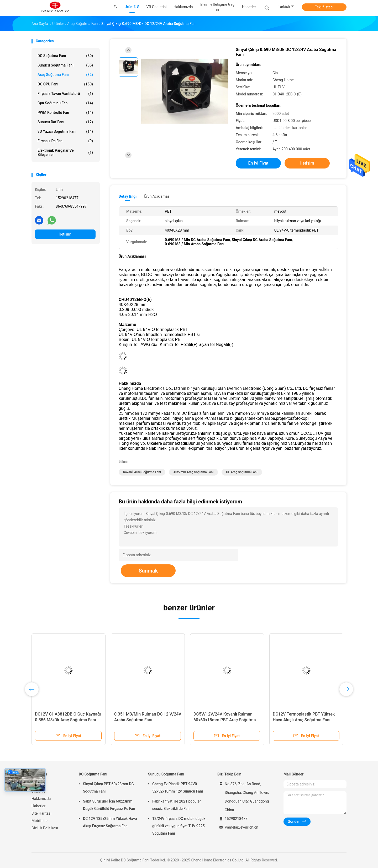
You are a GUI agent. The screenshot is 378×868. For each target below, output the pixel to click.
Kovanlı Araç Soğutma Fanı (142, 472)
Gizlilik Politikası (45, 828)
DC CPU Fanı (65, 84)
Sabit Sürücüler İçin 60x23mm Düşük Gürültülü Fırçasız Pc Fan (109, 805)
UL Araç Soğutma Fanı (242, 472)
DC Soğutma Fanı (65, 56)
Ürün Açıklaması (157, 196)
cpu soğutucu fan (65, 103)
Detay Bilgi (128, 196)
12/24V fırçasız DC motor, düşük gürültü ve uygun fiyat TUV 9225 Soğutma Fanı (179, 826)
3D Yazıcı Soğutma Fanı (65, 131)
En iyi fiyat (258, 163)
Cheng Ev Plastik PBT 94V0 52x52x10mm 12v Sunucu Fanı (178, 788)
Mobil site (40, 821)
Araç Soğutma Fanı (65, 75)
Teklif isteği (324, 7)
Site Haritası (41, 813)
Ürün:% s (39, 791)
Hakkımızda (41, 799)
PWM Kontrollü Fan (65, 113)
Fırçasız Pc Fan (65, 141)
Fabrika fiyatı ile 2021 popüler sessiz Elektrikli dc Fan (177, 805)
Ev (33, 784)
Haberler (38, 806)
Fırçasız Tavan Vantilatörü (65, 94)
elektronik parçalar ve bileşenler (65, 152)
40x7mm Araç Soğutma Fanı (193, 472)
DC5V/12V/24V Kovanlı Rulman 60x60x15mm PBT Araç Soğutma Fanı (225, 720)
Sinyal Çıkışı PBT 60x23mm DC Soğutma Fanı (108, 788)
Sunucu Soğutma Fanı (65, 65)
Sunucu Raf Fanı (65, 122)
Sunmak (148, 571)
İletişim (65, 234)
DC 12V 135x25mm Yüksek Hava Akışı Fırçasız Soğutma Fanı (110, 822)
